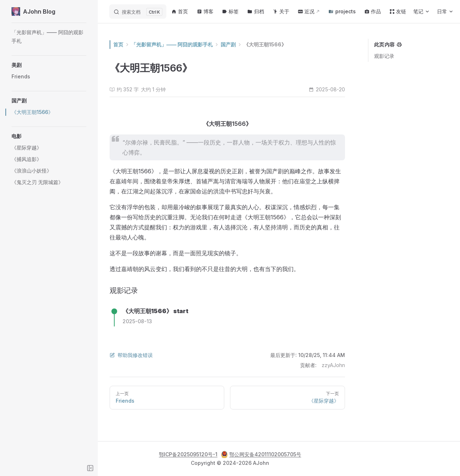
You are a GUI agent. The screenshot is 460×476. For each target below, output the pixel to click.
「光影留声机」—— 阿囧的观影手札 (183, 44)
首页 (129, 44)
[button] (49, 65)
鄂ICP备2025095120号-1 (188, 454)
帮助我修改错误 (142, 355)
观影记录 (384, 56)
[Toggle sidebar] (90, 468)
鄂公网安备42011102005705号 (261, 454)
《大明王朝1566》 (276, 44)
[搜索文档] (138, 12)
